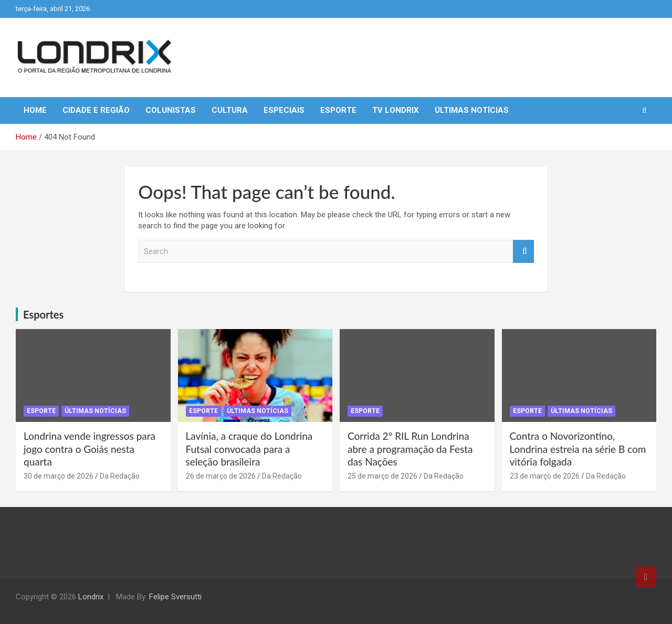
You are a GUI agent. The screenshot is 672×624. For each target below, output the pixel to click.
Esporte (338, 110)
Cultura (230, 110)
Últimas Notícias (472, 110)
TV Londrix (396, 110)
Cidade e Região (96, 110)
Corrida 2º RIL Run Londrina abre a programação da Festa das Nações (410, 449)
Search (523, 252)
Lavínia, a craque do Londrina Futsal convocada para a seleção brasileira (249, 449)
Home (35, 110)
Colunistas (171, 110)
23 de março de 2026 (545, 476)
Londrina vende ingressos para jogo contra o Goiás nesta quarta (90, 449)
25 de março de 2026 (382, 476)
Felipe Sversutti (175, 597)
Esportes (43, 314)
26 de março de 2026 (221, 476)
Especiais (284, 110)
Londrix (91, 597)
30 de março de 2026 (59, 476)
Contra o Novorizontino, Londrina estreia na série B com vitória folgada (578, 449)
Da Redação (120, 476)
